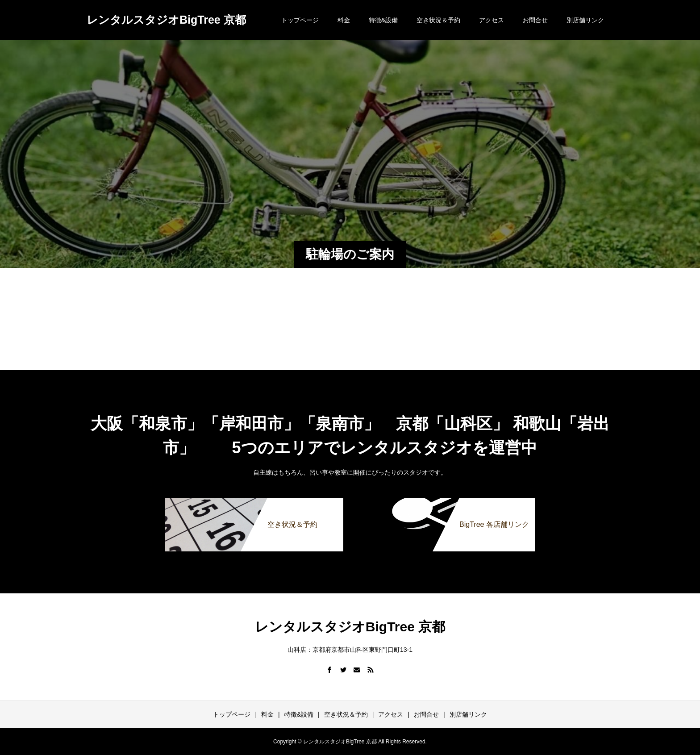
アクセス (492, 20)
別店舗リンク (585, 20)
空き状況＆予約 (438, 20)
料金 (344, 20)
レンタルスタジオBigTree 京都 (166, 20)
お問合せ (535, 20)
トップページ (300, 20)
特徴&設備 (383, 20)
